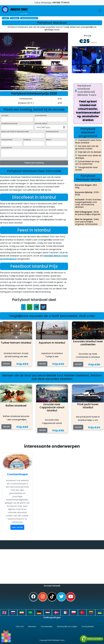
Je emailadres (41, 115)
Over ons (20, 626)
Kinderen (27, 140)
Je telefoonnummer (9, 123)
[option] (51, 61)
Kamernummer (52, 132)
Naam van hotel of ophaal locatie (15, 132)
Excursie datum (41, 123)
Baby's (49, 140)
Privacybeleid (88, 626)
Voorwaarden (47, 626)
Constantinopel (17, 474)
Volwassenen (7, 140)
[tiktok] (52, 597)
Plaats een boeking (34, 163)
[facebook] (33, 597)
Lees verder (17, 527)
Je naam (5, 115)
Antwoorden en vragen (67, 626)
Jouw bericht (6, 148)
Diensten (32, 626)
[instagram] (43, 597)
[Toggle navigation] (100, 11)
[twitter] (61, 597)
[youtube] (71, 597)
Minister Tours (15, 11)
